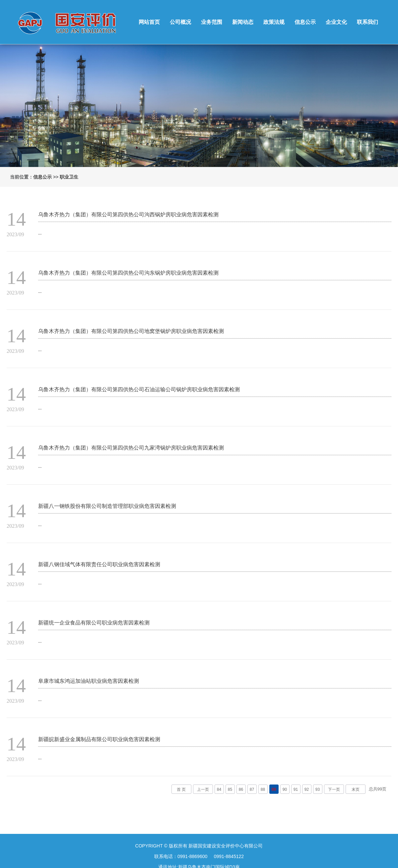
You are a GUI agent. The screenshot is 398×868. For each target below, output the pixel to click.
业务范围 (212, 22)
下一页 (334, 789)
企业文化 (336, 22)
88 (263, 789)
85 (230, 789)
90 (285, 789)
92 (307, 789)
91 (296, 789)
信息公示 (305, 22)
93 (318, 789)
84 (219, 789)
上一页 (203, 789)
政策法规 (274, 22)
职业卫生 (69, 177)
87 (252, 789)
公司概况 (180, 22)
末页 (356, 789)
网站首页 (149, 22)
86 (241, 789)
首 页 (181, 789)
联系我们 (367, 22)
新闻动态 (243, 22)
